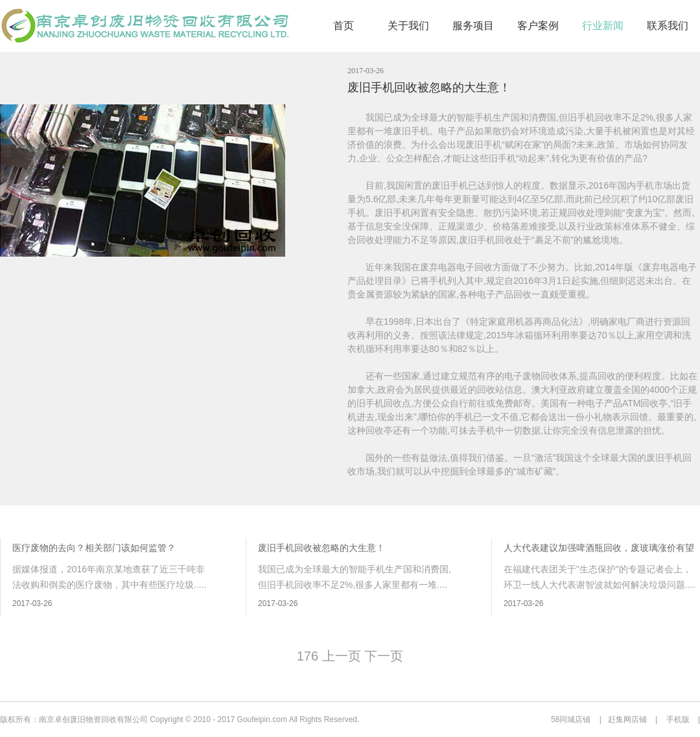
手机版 (678, 719)
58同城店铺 (571, 719)
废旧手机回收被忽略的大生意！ (429, 88)
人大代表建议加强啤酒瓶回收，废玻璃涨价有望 (599, 548)
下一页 (384, 656)
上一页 (341, 656)
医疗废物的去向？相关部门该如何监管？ (94, 548)
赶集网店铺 (627, 719)
